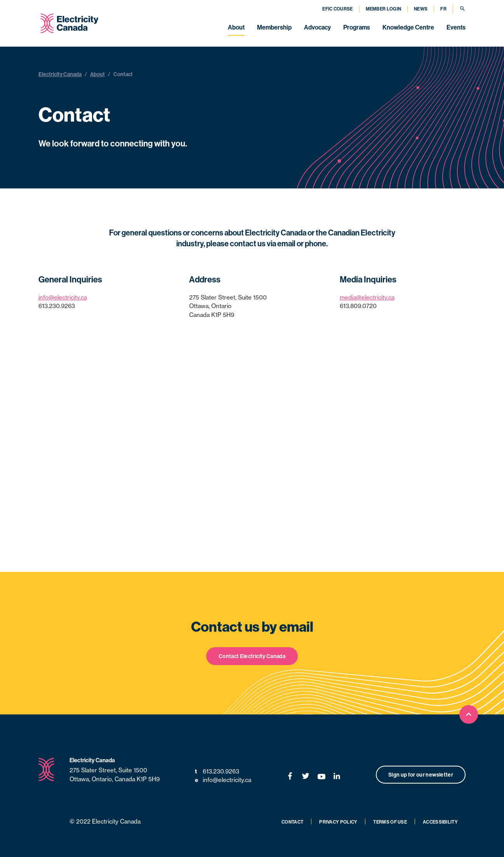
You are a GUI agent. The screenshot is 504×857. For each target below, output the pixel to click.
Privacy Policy (338, 822)
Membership (274, 27)
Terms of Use (390, 822)
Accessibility (440, 822)
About (236, 27)
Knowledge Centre (408, 27)
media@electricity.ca (367, 297)
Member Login (384, 9)
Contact (292, 822)
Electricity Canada (60, 74)
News (421, 9)
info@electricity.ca (63, 297)
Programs (357, 27)
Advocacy (317, 27)
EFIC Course (337, 9)
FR (443, 9)
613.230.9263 (217, 772)
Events (456, 27)
